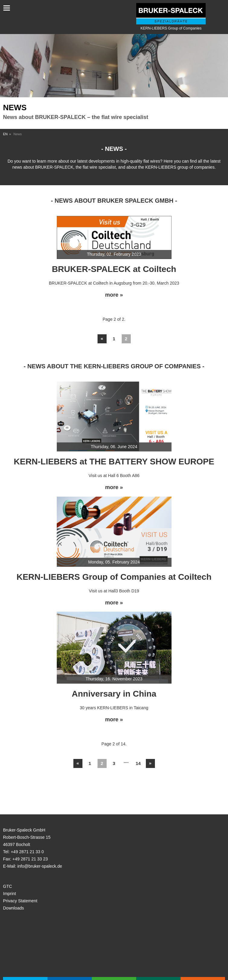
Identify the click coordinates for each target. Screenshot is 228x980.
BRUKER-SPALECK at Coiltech (114, 269)
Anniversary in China (114, 694)
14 (138, 763)
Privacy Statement (20, 901)
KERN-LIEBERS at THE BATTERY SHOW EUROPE (114, 462)
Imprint (10, 894)
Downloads (13, 908)
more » (114, 295)
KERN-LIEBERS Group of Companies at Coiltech (114, 577)
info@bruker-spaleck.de (40, 866)
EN (5, 134)
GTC (8, 886)
